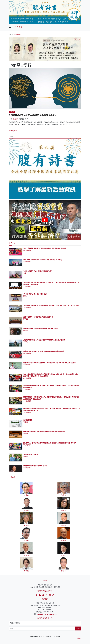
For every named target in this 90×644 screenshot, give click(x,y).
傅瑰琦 (26, 433)
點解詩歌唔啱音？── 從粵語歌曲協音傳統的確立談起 (41, 328)
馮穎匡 (15, 119)
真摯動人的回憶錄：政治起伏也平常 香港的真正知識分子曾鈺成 (44, 340)
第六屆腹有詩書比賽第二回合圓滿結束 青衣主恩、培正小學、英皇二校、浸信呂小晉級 (51, 306)
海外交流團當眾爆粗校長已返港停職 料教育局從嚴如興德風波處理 (45, 248)
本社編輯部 (27, 250)
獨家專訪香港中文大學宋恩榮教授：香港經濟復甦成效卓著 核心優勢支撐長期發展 (50, 363)
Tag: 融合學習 (18, 35)
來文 (25, 273)
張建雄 (26, 422)
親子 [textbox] (11, 136)
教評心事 (12, 112)
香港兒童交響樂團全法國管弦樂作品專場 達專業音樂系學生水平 (44, 431)
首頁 (10, 35)
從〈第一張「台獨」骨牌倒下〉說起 (35, 294)
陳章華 (26, 330)
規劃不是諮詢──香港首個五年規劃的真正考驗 (38, 317)
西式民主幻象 (28, 420)
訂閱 (78, 628)
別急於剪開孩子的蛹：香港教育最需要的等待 (38, 271)
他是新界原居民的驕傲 (31, 454)
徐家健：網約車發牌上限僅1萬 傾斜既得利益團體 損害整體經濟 (44, 351)
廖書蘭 (26, 456)
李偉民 (26, 342)
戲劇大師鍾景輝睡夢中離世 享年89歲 (35, 466)
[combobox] (45, 137)
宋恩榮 (26, 319)
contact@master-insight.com (47, 614)
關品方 (26, 296)
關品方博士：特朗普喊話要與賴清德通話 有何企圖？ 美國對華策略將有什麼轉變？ (50, 443)
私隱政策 (79, 638)
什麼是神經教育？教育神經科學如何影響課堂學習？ (33, 115)
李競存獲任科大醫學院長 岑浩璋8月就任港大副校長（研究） (43, 260)
